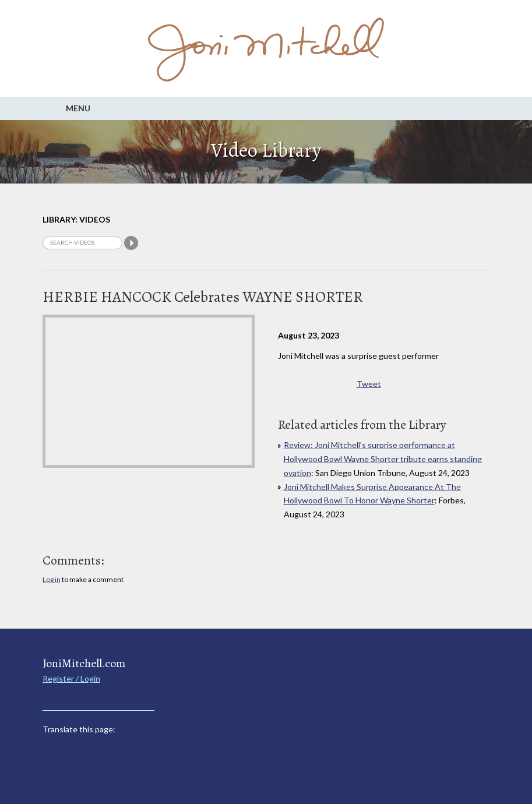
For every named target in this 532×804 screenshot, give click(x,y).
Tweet (369, 384)
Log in (52, 579)
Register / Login (71, 678)
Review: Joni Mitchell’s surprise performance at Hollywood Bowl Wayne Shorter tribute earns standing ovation (383, 459)
